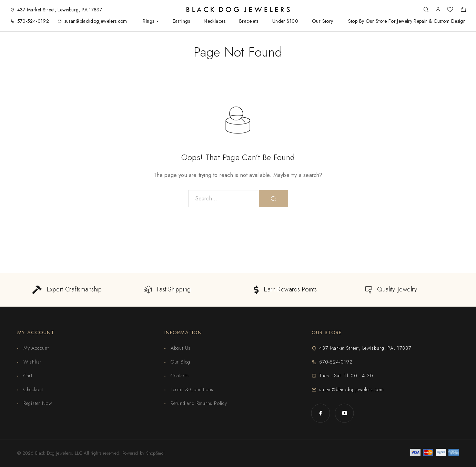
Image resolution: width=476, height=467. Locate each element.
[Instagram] (345, 413)
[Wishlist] (450, 10)
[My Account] (438, 10)
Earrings (181, 21)
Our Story (323, 21)
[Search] (426, 10)
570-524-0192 (33, 21)
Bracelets (249, 21)
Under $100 (285, 21)
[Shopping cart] (463, 10)
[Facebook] (321, 413)
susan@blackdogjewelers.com (96, 21)
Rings (148, 21)
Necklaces (215, 21)
